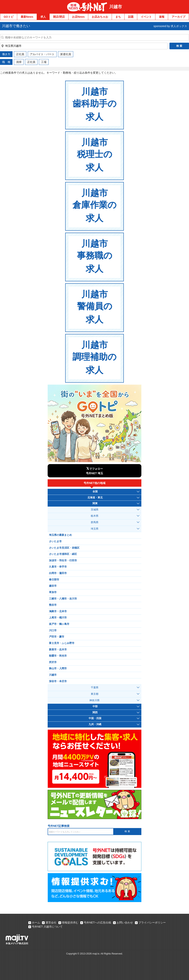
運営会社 (51, 923)
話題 (131, 17)
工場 (44, 62)
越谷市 (53, 586)
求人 (43, 17)
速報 (162, 17)
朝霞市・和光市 (58, 656)
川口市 (53, 630)
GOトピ (9, 17)
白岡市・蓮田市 (58, 573)
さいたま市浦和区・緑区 (63, 554)
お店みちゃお (100, 17)
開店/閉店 (59, 17)
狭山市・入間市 (58, 668)
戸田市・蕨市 (57, 637)
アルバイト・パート (42, 54)
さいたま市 (55, 541)
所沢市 (53, 662)
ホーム (36, 923)
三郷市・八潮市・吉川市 (63, 599)
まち (118, 17)
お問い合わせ (125, 923)
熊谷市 (53, 605)
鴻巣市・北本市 (58, 611)
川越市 (116, 7)
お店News (78, 17)
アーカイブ (178, 17)
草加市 (53, 592)
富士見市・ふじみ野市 (62, 643)
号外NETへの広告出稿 (97, 923)
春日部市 (54, 580)
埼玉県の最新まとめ (60, 535)
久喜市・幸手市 (58, 567)
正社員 (20, 54)
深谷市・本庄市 (58, 681)
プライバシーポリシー (152, 923)
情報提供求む (70, 923)
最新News (27, 17)
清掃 (19, 62)
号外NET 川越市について (47, 927)
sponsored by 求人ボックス (170, 26)
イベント (146, 17)
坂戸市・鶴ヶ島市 (59, 624)
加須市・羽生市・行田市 (63, 561)
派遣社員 (66, 54)
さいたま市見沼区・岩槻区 (64, 548)
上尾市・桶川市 (58, 618)
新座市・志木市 (58, 650)
